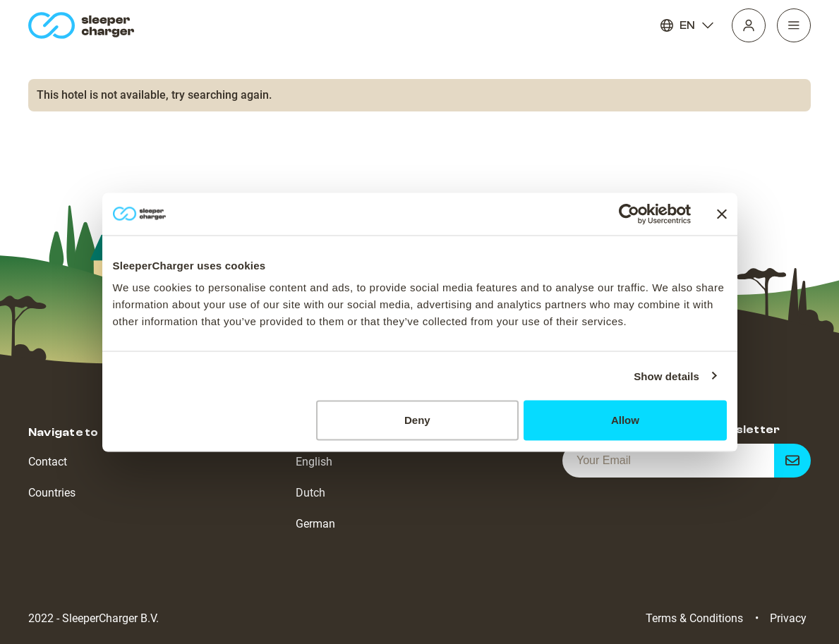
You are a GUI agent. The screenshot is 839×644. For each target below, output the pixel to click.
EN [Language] (687, 25)
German (315, 524)
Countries (52, 493)
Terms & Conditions (694, 618)
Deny (417, 420)
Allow (625, 420)
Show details (666, 376)
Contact (48, 462)
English (314, 462)
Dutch (310, 493)
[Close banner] (722, 214)
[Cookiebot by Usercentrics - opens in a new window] (629, 214)
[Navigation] (794, 25)
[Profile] (749, 25)
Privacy (788, 618)
